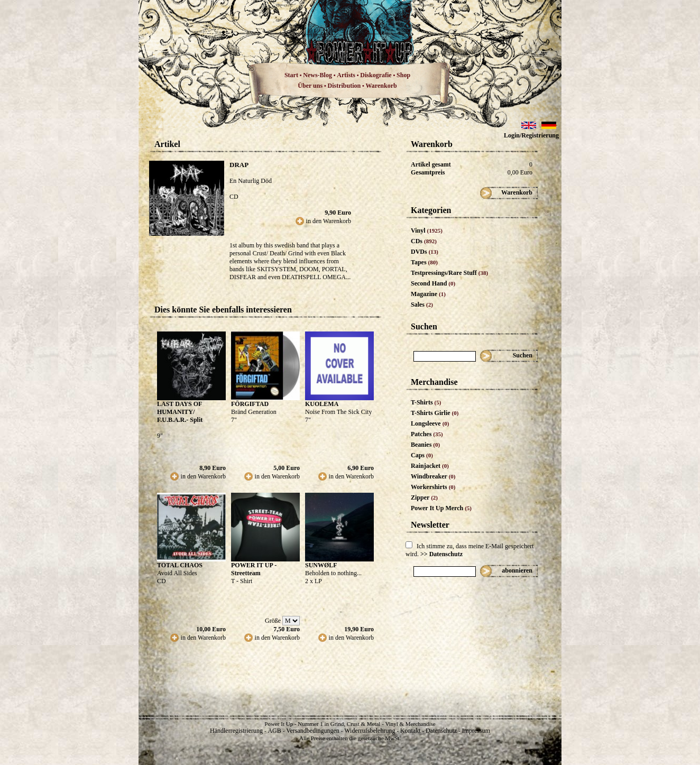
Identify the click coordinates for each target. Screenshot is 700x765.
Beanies (425, 445)
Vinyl (427, 231)
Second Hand (433, 283)
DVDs (425, 252)
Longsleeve (430, 423)
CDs (424, 241)
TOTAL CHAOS (180, 565)
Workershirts (433, 487)
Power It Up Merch (441, 508)
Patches (427, 434)
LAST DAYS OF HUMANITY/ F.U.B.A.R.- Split (180, 412)
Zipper (424, 497)
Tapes (424, 262)
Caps (422, 455)
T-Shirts (426, 402)
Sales (422, 305)
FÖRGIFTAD (250, 404)
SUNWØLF (321, 565)
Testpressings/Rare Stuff (449, 273)
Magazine (428, 294)
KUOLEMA (322, 404)
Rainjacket (430, 466)
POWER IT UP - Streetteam (254, 569)
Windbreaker (433, 476)
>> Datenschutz (441, 554)
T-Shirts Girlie (435, 413)
